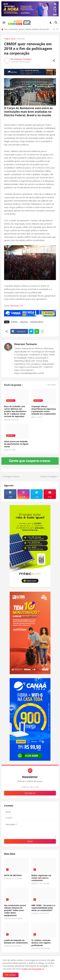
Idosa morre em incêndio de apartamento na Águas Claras (16, 444)
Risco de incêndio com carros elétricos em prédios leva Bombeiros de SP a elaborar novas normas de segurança (15, 411)
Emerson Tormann (26, 344)
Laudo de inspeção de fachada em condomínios (16, 942)
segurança (24, 322)
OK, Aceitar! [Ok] (11, 975)
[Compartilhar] (54, 60)
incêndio (21, 39)
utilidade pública (37, 322)
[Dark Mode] (51, 23)
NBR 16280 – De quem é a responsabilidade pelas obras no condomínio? (43, 908)
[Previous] (54, 29)
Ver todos (52, 385)
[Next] (57, 29)
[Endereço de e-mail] (30, 787)
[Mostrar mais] (42, 331)
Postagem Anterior (11, 476)
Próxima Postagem (49, 476)
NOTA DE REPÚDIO (13, 875)
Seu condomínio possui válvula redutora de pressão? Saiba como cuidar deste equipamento (28, 29)
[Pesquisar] (56, 23)
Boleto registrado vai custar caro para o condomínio (41, 878)
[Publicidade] (30, 72)
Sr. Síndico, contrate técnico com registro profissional (41, 943)
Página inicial (10, 39)
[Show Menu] (4, 23)
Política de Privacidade (32, 969)
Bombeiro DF (17, 306)
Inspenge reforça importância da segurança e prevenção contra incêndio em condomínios (44, 410)
